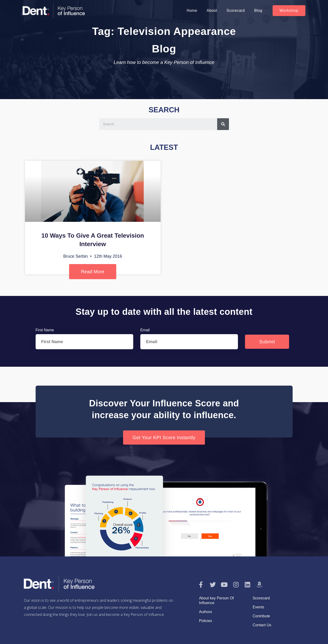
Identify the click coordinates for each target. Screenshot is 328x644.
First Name (45, 330)
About (212, 11)
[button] (289, 11)
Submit (267, 342)
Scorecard (236, 11)
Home (192, 11)
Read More (93, 272)
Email (145, 330)
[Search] (223, 124)
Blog (258, 11)
